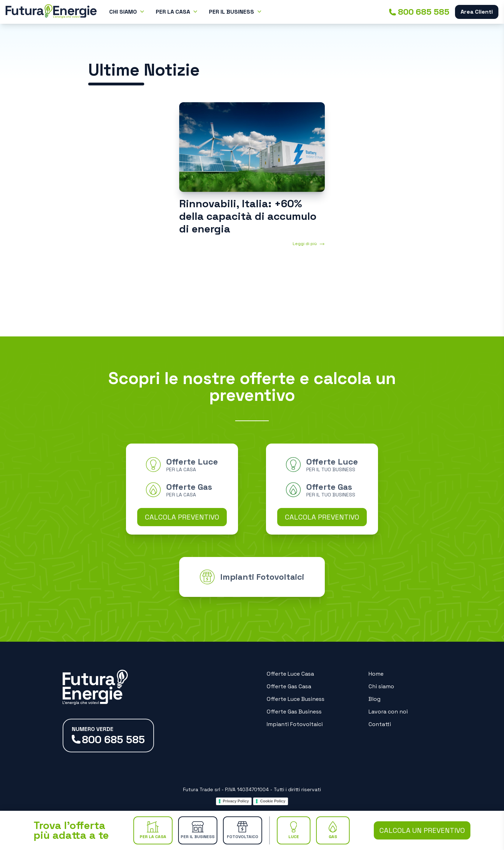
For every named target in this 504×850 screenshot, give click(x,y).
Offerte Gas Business (294, 712)
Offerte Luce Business (296, 699)
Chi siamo (381, 686)
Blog (374, 699)
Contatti (380, 724)
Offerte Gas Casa (289, 686)
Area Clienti (477, 12)
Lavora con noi (388, 712)
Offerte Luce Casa (290, 674)
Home (376, 674)
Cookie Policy (273, 801)
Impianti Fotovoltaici (295, 724)
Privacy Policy (236, 801)
